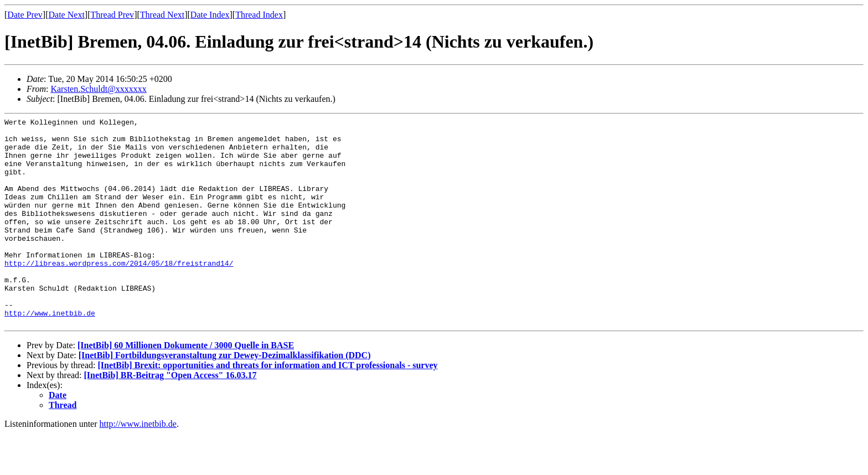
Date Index (210, 15)
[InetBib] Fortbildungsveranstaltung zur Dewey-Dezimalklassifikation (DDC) (225, 397)
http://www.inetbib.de (50, 353)
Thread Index (259, 15)
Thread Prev (112, 15)
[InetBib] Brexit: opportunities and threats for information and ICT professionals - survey (267, 407)
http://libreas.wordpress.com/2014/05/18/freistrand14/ (119, 293)
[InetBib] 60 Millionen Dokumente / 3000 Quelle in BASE (186, 387)
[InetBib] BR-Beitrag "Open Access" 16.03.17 (170, 417)
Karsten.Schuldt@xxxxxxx (98, 89)
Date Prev (25, 15)
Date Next (67, 15)
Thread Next (162, 15)
